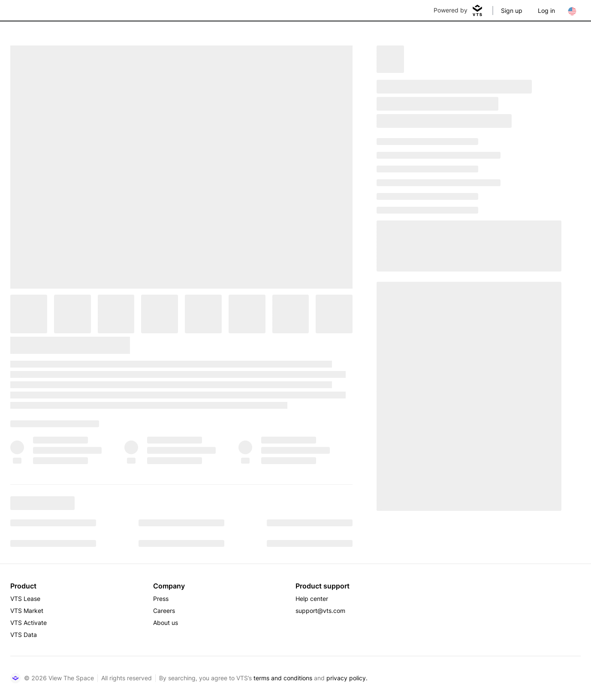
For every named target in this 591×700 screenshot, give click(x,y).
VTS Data (24, 635)
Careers (164, 611)
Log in (546, 11)
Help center (312, 599)
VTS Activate (29, 623)
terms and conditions (283, 678)
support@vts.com (320, 611)
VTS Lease (25, 599)
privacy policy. (347, 678)
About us (166, 623)
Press (161, 599)
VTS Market (27, 611)
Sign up (512, 11)
